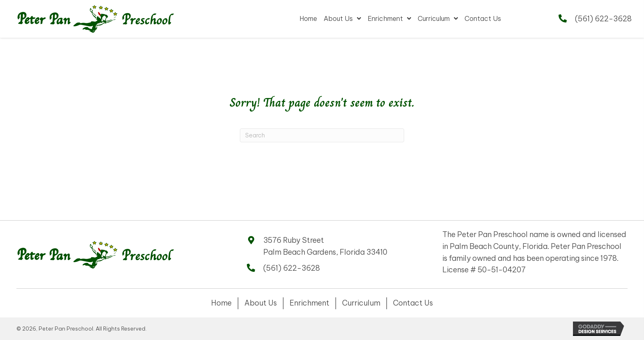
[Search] (322, 135)
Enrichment (309, 303)
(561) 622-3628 (603, 19)
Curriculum (361, 303)
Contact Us (413, 303)
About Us (261, 303)
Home (221, 303)
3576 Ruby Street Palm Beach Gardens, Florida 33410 (325, 246)
